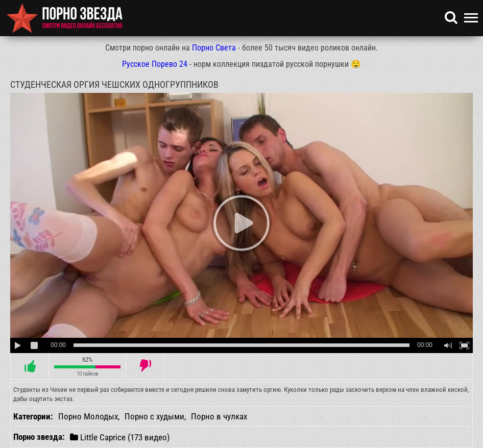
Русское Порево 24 (155, 64)
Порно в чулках (219, 416)
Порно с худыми (154, 416)
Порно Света (214, 48)
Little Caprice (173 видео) (120, 437)
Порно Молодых (88, 416)
